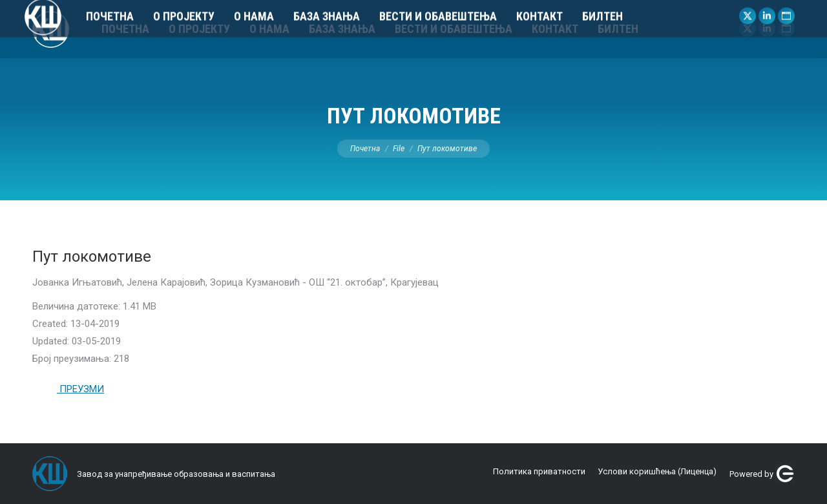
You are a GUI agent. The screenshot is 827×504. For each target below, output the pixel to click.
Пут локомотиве (92, 257)
